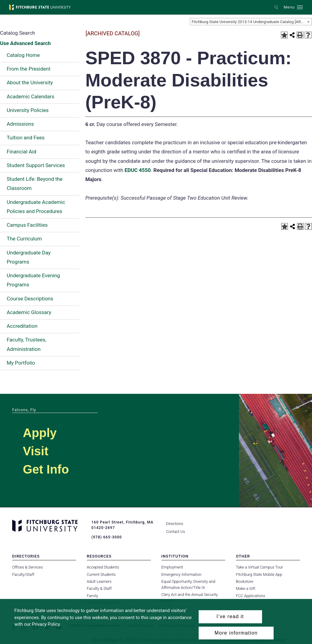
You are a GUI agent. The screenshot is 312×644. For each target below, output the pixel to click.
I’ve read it (230, 616)
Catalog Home (23, 55)
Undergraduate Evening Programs (33, 280)
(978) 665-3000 (107, 537)
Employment (172, 567)
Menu (289, 7)
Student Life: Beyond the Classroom (35, 184)
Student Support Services (36, 165)
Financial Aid (21, 152)
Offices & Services (27, 567)
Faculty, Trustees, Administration (27, 344)
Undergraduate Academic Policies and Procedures (36, 207)
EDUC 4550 (138, 170)
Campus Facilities (27, 225)
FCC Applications (250, 596)
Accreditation (22, 326)
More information (236, 633)
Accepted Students (103, 567)
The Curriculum (24, 239)
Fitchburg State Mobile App (259, 574)
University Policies (28, 110)
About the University (30, 82)
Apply (40, 433)
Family (92, 596)
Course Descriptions (30, 299)
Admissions (20, 124)
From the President (29, 69)
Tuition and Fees (26, 138)
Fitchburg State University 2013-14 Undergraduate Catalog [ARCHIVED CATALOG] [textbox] (252, 22)
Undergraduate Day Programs (29, 257)
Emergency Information (182, 574)
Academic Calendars (30, 96)
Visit (36, 451)
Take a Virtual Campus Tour (259, 567)
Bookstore (245, 581)
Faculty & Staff (99, 588)
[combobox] (251, 22)
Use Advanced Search (25, 43)
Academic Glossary (29, 312)
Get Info (46, 469)
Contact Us (175, 532)
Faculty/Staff (23, 574)
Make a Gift (246, 588)
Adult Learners (99, 581)
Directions (175, 524)
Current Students (101, 574)
